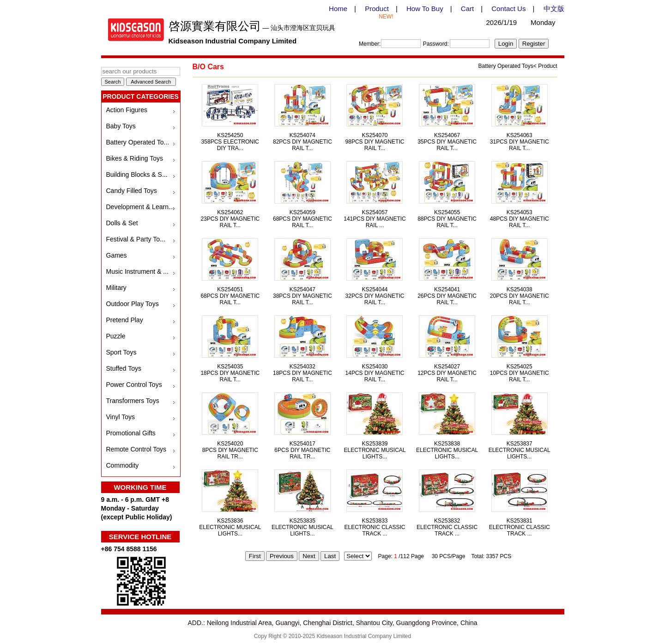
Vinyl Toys (121, 417)
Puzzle (116, 336)
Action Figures (127, 110)
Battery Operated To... (138, 142)
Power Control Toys (134, 385)
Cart (467, 9)
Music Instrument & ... (137, 271)
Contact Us (508, 9)
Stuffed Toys (124, 368)
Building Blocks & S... (137, 175)
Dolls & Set (122, 223)
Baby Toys (121, 126)
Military (116, 288)
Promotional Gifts (131, 433)
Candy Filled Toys (132, 191)
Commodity (123, 465)
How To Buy (425, 9)
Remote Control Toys (136, 449)
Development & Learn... (140, 207)
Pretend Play (125, 320)
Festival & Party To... (136, 239)
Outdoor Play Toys (133, 304)
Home (338, 9)
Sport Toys (121, 352)
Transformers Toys (133, 401)
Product (377, 9)
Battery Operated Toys (506, 66)
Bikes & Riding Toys (135, 158)
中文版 (554, 9)
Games (117, 255)
